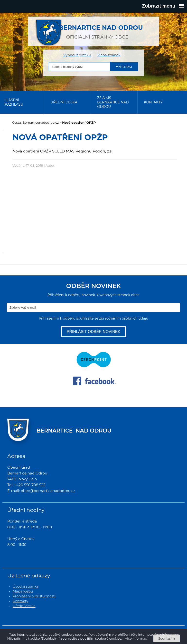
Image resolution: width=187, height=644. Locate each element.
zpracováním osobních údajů (124, 318)
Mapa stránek (109, 55)
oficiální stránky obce (97, 29)
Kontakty (153, 102)
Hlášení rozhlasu (13, 102)
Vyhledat (124, 67)
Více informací (136, 638)
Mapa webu (23, 591)
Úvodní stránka (26, 586)
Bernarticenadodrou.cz (41, 122)
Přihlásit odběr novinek (93, 332)
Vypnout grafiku (77, 55)
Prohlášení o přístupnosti (34, 596)
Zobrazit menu (163, 6)
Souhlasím (167, 638)
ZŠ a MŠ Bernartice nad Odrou (113, 102)
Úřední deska (64, 102)
